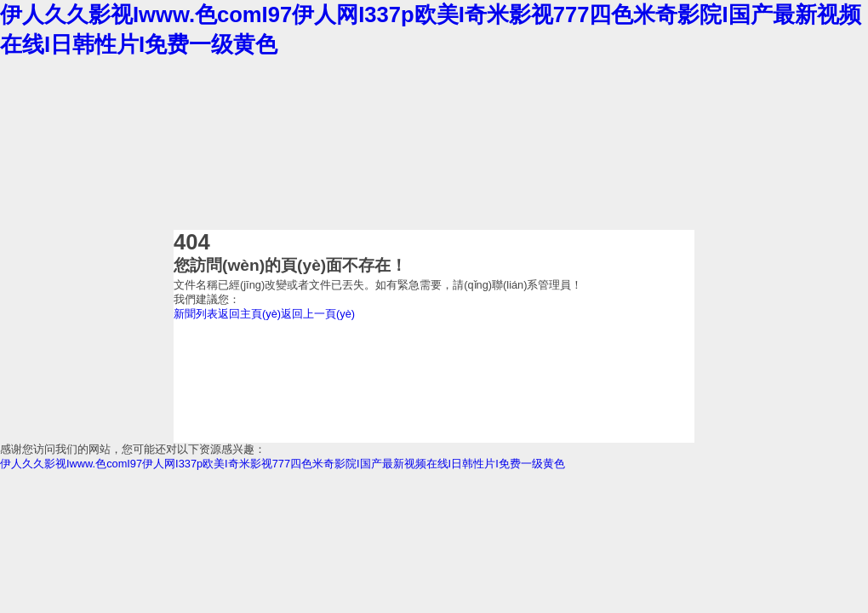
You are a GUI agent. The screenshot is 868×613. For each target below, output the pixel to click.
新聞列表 (196, 314)
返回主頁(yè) (249, 314)
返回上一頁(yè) (318, 314)
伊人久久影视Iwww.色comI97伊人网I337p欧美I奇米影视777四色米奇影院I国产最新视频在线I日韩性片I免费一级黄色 (283, 464)
